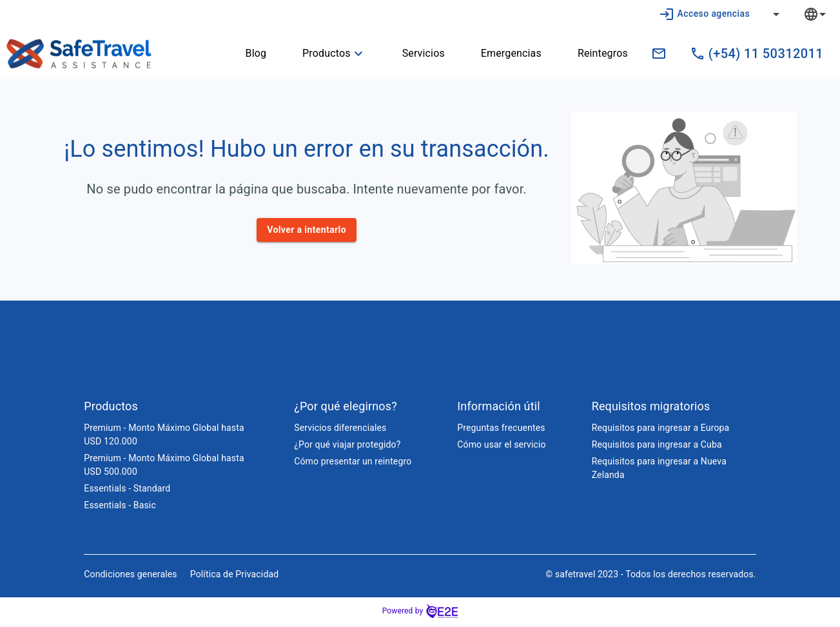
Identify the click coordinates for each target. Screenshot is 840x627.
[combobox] (825, 14)
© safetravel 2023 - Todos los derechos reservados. (651, 577)
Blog (249, 54)
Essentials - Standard (127, 491)
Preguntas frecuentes (501, 430)
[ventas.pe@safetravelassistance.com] (659, 54)
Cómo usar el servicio (501, 447)
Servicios (416, 54)
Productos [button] (327, 54)
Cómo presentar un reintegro (353, 464)
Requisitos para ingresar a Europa (661, 430)
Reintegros (595, 54)
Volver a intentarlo (307, 230)
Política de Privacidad (235, 577)
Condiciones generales (130, 577)
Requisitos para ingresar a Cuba (657, 447)
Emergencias (503, 54)
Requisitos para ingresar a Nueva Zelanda (659, 471)
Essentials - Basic (120, 508)
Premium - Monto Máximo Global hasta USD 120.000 (164, 437)
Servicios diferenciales (340, 430)
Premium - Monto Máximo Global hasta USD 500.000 (164, 467)
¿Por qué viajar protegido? (347, 447)
